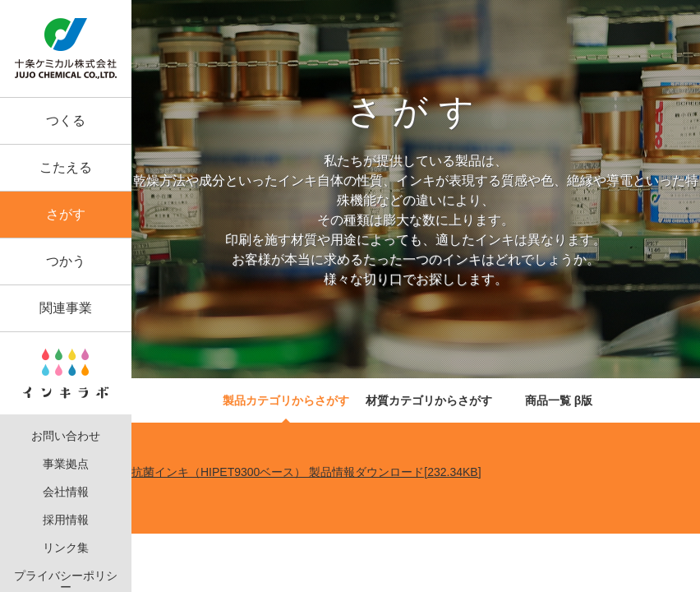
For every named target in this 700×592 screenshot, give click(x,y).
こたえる (66, 167)
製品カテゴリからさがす (286, 400)
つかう (66, 261)
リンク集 (66, 548)
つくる (66, 120)
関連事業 (66, 308)
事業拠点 (66, 464)
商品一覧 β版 (559, 400)
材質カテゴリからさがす (429, 400)
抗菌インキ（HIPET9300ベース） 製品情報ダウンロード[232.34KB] (306, 472)
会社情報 (66, 492)
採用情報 (66, 520)
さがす (66, 214)
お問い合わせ (66, 436)
